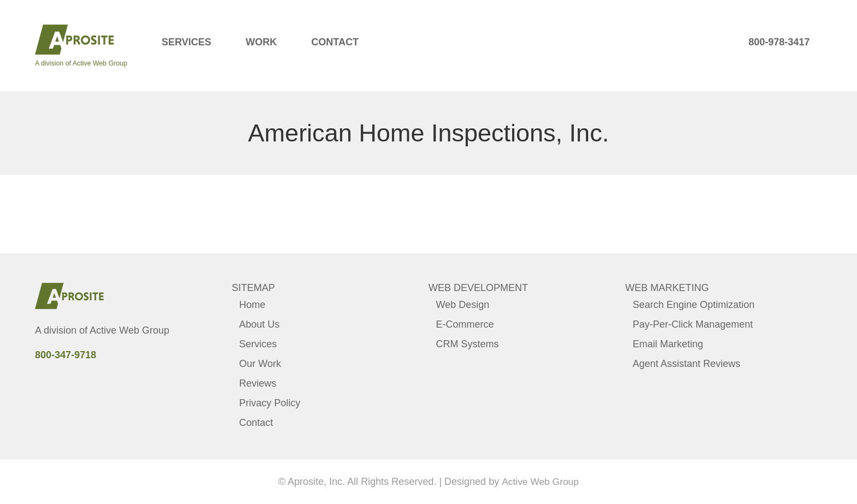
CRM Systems (468, 344)
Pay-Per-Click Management (693, 324)
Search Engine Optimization (694, 305)
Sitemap (253, 288)
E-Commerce (465, 324)
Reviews (258, 383)
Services (187, 42)
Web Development (478, 288)
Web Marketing (667, 288)
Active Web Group (130, 330)
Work (261, 42)
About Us (260, 324)
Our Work (260, 364)
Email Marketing (668, 344)
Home (253, 305)
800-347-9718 (66, 355)
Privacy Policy (270, 403)
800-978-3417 (779, 42)
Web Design (463, 305)
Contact (335, 42)
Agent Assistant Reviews (687, 364)
